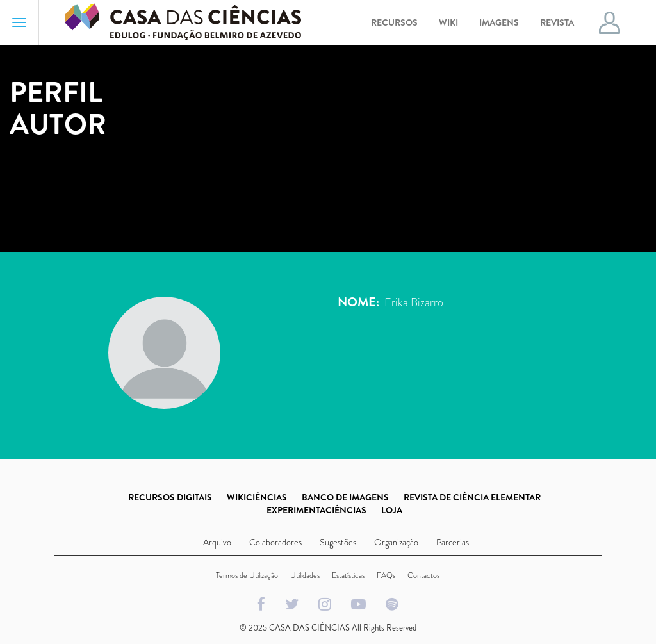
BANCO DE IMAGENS (345, 497)
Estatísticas (348, 575)
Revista (557, 22)
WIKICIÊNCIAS (257, 497)
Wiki (448, 22)
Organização (396, 542)
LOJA (392, 510)
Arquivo (217, 542)
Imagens (499, 22)
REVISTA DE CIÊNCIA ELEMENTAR (472, 497)
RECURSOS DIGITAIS (170, 497)
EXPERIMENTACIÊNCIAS (316, 510)
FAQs (386, 575)
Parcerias (453, 542)
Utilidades (305, 575)
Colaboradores (275, 542)
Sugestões (338, 542)
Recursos (394, 22)
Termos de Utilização (247, 575)
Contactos (423, 575)
